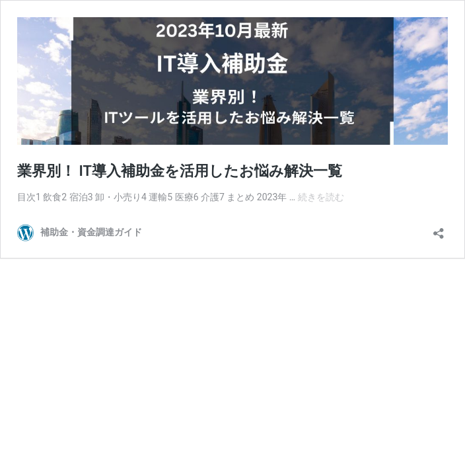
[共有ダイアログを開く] (439, 229)
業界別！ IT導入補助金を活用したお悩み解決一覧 (180, 171)
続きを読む (321, 197)
